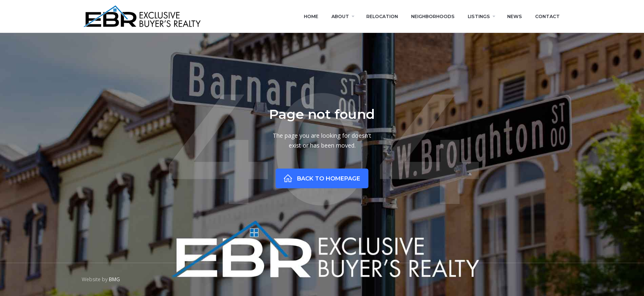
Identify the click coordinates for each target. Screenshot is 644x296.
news (515, 16)
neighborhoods (433, 16)
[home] (142, 16)
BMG (114, 279)
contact (547, 16)
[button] (342, 16)
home (311, 16)
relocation (382, 16)
